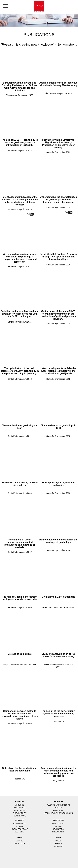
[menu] (4, 4)
